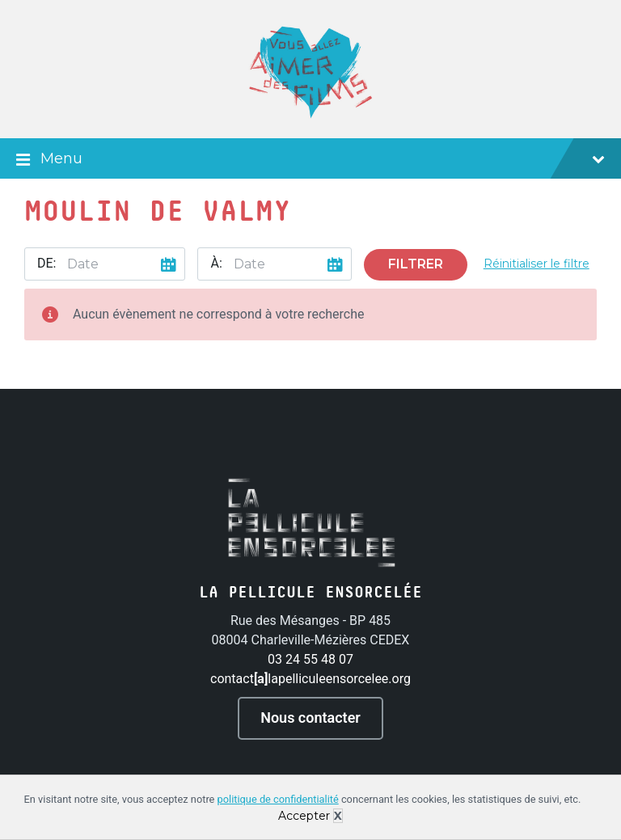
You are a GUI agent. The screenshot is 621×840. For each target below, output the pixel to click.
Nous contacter (310, 718)
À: (216, 263)
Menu (310, 160)
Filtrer (416, 264)
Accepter (304, 816)
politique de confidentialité (278, 799)
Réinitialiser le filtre (537, 264)
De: (46, 263)
